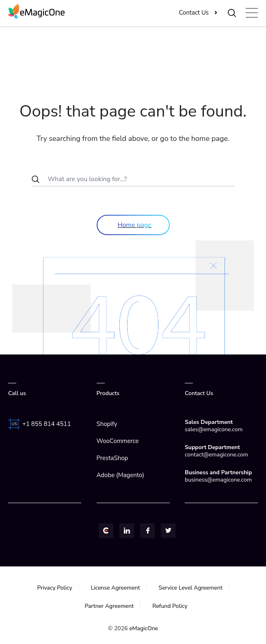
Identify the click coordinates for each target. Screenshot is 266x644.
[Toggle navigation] (252, 13)
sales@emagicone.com (214, 429)
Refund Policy (170, 606)
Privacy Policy (54, 588)
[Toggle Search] (232, 13)
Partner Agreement (109, 606)
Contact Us (194, 13)
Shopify (107, 424)
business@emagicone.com (218, 480)
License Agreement (116, 588)
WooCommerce (118, 441)
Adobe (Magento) (120, 475)
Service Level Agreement (191, 588)
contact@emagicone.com (216, 455)
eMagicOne (144, 628)
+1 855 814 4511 (47, 424)
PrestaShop (112, 458)
